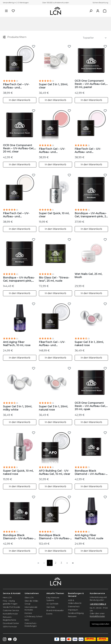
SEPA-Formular (10, 627)
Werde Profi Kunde (11, 607)
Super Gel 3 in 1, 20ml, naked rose (89, 344)
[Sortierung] (95, 38)
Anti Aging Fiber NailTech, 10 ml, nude (89, 537)
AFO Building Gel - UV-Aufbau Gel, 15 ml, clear (55, 472)
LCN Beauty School (33, 616)
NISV (27, 620)
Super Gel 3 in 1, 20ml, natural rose (53, 408)
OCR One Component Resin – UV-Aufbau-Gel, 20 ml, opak (90, 406)
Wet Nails (51, 607)
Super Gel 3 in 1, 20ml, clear (53, 86)
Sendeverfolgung (76, 613)
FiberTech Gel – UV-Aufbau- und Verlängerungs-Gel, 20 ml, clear (18, 86)
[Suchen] (91, 11)
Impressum (73, 610)
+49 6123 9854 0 (98, 604)
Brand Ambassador (55, 610)
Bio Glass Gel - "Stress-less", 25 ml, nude (54, 279)
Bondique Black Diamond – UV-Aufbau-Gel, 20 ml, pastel (90, 472)
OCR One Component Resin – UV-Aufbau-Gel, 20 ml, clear (19, 148)
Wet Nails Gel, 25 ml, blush (89, 276)
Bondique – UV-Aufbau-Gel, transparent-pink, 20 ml (91, 215)
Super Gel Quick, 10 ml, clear (54, 215)
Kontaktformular (10, 614)
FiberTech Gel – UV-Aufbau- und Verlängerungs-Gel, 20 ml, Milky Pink (90, 150)
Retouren (72, 616)
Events (49, 614)
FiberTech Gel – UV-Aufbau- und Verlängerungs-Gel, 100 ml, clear (55, 344)
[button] (20, 81)
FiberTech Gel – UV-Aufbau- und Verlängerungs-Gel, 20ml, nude (52, 150)
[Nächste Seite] (67, 563)
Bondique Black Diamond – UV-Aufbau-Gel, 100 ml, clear (54, 537)
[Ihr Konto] (98, 11)
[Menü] (6, 11)
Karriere (28, 613)
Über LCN (29, 598)
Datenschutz (74, 607)
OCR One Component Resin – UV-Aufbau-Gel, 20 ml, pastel (90, 84)
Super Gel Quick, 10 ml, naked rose (18, 472)
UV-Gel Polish (52, 604)
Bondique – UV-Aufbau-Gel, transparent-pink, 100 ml (19, 279)
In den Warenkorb (20, 100)
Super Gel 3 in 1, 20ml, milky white (18, 408)
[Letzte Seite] (73, 563)
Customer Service (11, 610)
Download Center (11, 623)
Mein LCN (7, 598)
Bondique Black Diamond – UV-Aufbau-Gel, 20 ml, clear (19, 537)
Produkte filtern (15, 37)
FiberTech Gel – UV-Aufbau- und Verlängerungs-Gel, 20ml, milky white (16, 215)
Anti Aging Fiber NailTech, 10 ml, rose (17, 344)
